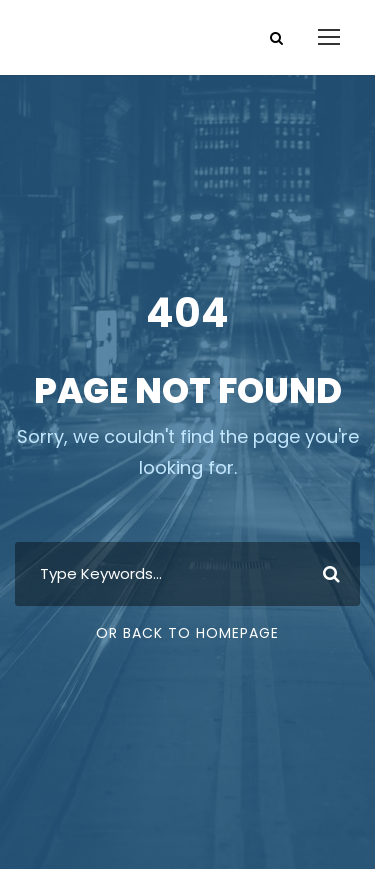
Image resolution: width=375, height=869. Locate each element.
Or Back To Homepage (187, 633)
